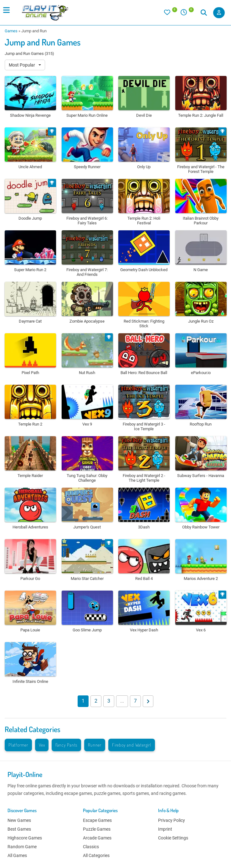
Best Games (19, 829)
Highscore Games (25, 838)
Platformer (18, 745)
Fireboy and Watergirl (132, 745)
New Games (19, 820)
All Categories (96, 855)
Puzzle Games (97, 829)
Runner (95, 745)
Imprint (165, 829)
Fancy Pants (66, 745)
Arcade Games (97, 838)
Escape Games (97, 820)
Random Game (22, 847)
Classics (91, 847)
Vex (42, 745)
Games (11, 31)
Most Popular (22, 65)
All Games (17, 855)
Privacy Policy (172, 820)
